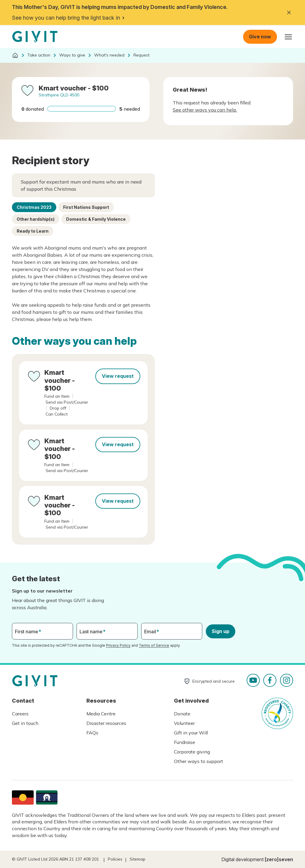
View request (118, 376)
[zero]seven (279, 859)
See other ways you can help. (205, 110)
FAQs (92, 733)
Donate (182, 714)
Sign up (221, 631)
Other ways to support (199, 761)
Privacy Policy (118, 645)
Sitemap (137, 859)
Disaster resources (106, 723)
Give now (260, 37)
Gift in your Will (191, 733)
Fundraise (185, 742)
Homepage (35, 37)
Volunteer (184, 723)
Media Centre (101, 714)
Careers (20, 714)
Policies (115, 859)
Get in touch (25, 723)
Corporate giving (192, 752)
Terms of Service (154, 645)
